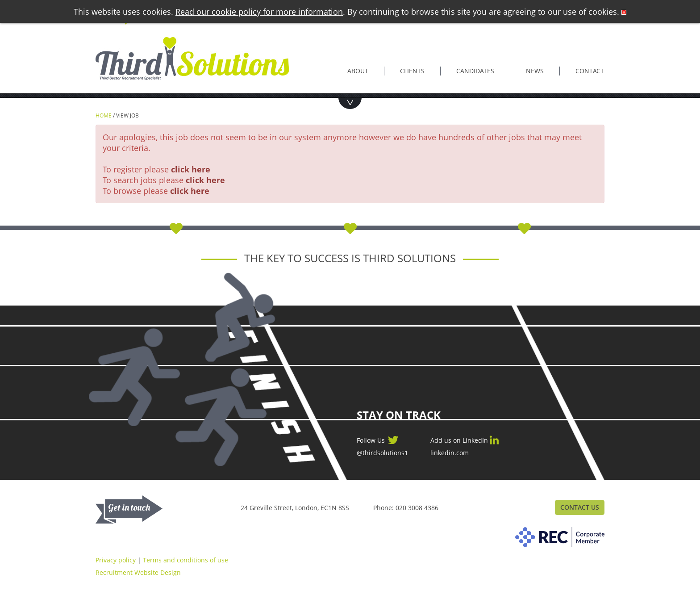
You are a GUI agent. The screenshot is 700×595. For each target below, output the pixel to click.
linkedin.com (450, 453)
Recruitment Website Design (138, 572)
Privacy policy (116, 560)
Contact (590, 71)
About (358, 71)
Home (104, 115)
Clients (412, 71)
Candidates (475, 71)
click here (191, 169)
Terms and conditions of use (185, 560)
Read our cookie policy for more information (259, 12)
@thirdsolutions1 (382, 453)
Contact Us (580, 507)
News (535, 71)
